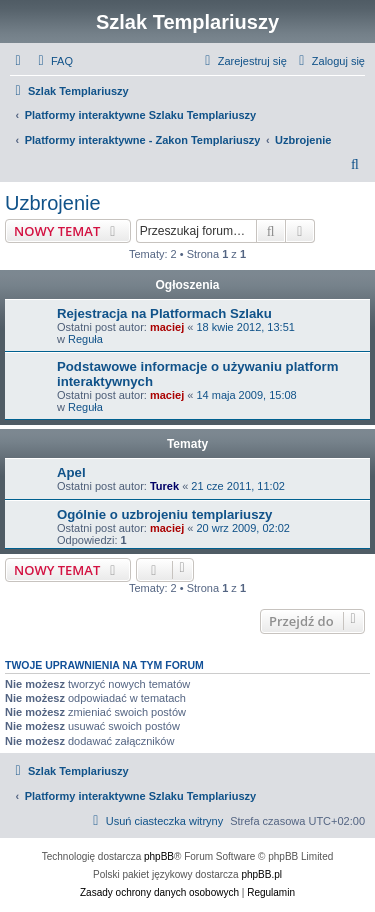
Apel (71, 472)
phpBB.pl (261, 874)
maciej (167, 327)
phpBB (159, 856)
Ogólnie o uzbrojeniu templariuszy (164, 514)
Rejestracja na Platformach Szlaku (164, 313)
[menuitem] (53, 61)
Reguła (85, 339)
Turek (164, 486)
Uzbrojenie (53, 203)
